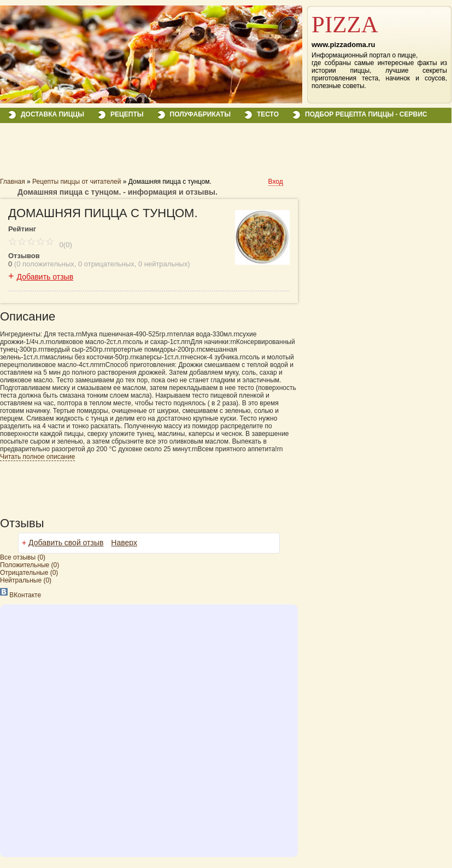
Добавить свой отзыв (66, 543)
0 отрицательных (106, 264)
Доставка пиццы (52, 114)
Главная (13, 182)
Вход (276, 182)
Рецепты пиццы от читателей (77, 182)
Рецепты (127, 114)
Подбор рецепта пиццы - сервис (366, 114)
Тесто (268, 114)
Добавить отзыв (45, 277)
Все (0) (23, 557)
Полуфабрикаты (200, 114)
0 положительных (45, 264)
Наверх (124, 543)
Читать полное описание (37, 457)
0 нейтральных (163, 264)
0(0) (40, 245)
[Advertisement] (128, 154)
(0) (30, 565)
